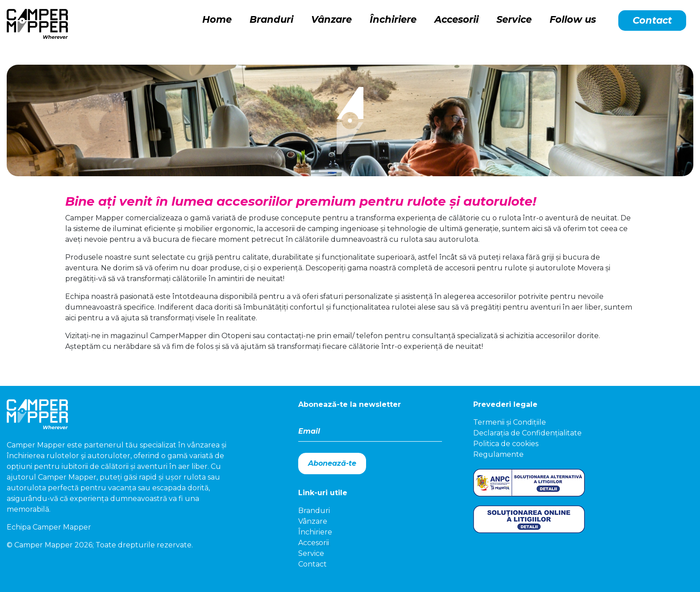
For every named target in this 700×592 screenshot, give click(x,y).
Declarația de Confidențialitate (527, 433)
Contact (652, 20)
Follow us (573, 19)
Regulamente (498, 454)
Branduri (271, 19)
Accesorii (456, 19)
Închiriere (393, 19)
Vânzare (331, 19)
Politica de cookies (506, 444)
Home (217, 19)
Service (514, 19)
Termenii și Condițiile (510, 422)
